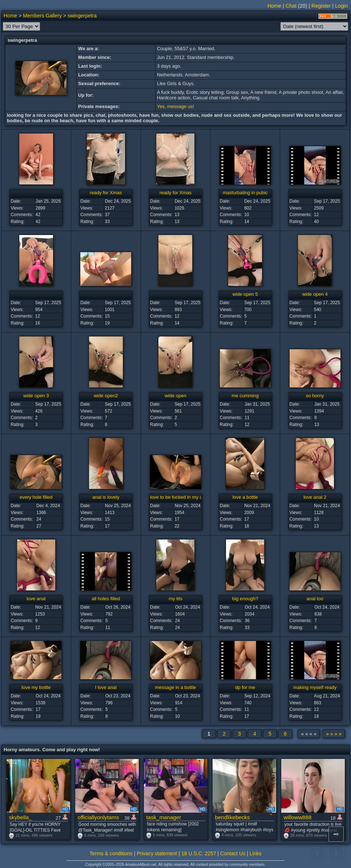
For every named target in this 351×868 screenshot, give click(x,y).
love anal (36, 599)
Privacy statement (157, 853)
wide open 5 (245, 294)
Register (321, 6)
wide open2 (106, 396)
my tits (175, 599)
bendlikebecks (233, 817)
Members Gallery (42, 16)
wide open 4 (315, 294)
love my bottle (36, 687)
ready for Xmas (106, 193)
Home (274, 6)
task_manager (164, 817)
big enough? (245, 599)
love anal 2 (315, 497)
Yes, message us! (175, 106)
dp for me (245, 687)
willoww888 (298, 817)
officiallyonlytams (98, 817)
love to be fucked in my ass (179, 497)
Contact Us (233, 853)
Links (256, 853)
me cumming (245, 396)
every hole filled (36, 497)
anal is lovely (106, 497)
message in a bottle (176, 687)
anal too (315, 599)
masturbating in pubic (245, 193)
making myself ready (315, 687)
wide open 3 (36, 396)
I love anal (106, 687)
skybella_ (21, 817)
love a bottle (245, 497)
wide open (175, 396)
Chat (291, 6)
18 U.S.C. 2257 (199, 853)
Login (341, 6)
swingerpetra (82, 16)
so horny (315, 396)
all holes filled (106, 599)
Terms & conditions (111, 853)
